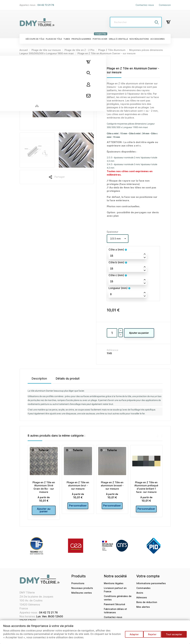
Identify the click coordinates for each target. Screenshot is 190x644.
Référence (113, 350)
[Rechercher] (136, 22)
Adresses (142, 600)
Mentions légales (114, 586)
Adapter (131, 636)
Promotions (78, 586)
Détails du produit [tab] (68, 379)
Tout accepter (174, 636)
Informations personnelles (151, 586)
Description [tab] (39, 379)
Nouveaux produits (82, 590)
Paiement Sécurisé (115, 607)
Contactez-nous (145, 5)
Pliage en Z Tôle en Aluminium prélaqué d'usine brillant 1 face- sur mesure (146, 487)
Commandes (143, 590)
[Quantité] (112, 333)
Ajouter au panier (139, 333)
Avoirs (140, 595)
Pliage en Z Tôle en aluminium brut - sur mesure (78, 486)
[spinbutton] (128, 256)
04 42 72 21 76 (48, 615)
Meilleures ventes (82, 595)
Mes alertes (143, 609)
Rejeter (151, 636)
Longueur (118, 288)
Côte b (116, 262)
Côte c (116, 275)
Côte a (116, 250)
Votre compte (148, 578)
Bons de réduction (147, 605)
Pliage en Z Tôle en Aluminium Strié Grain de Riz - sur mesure (44, 487)
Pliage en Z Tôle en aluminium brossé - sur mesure (112, 486)
